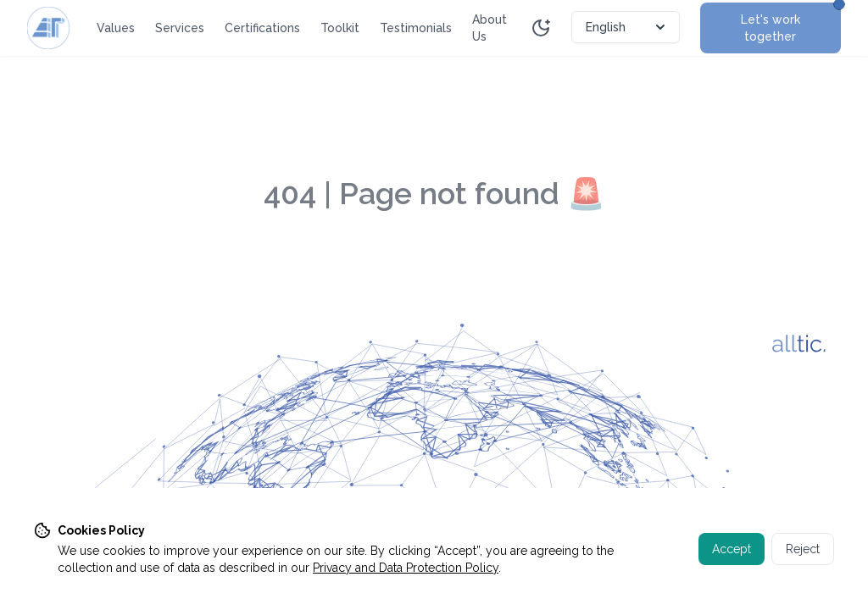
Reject (803, 549)
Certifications (262, 28)
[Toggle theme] (541, 28)
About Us (490, 28)
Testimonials (416, 28)
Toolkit (340, 28)
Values (116, 28)
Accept (732, 549)
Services (180, 28)
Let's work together (791, 23)
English (627, 27)
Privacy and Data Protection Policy (406, 568)
